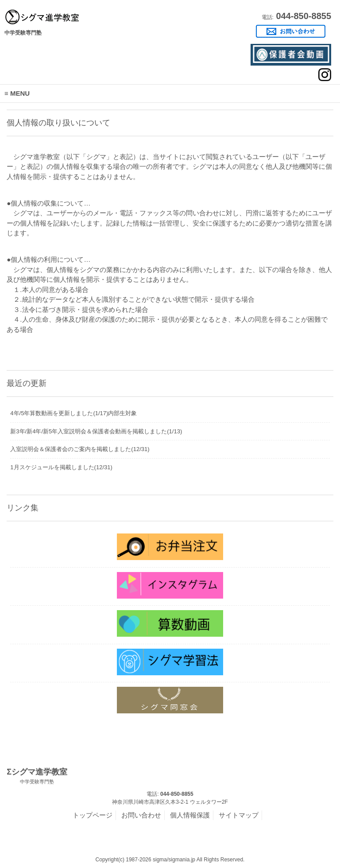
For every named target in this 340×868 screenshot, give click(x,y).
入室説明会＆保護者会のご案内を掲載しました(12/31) (80, 449)
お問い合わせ (141, 815)
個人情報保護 (190, 815)
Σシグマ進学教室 (37, 776)
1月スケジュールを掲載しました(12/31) (61, 467)
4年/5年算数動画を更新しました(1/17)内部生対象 (73, 413)
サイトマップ (239, 815)
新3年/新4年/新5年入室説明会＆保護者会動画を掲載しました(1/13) (96, 431)
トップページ (93, 815)
